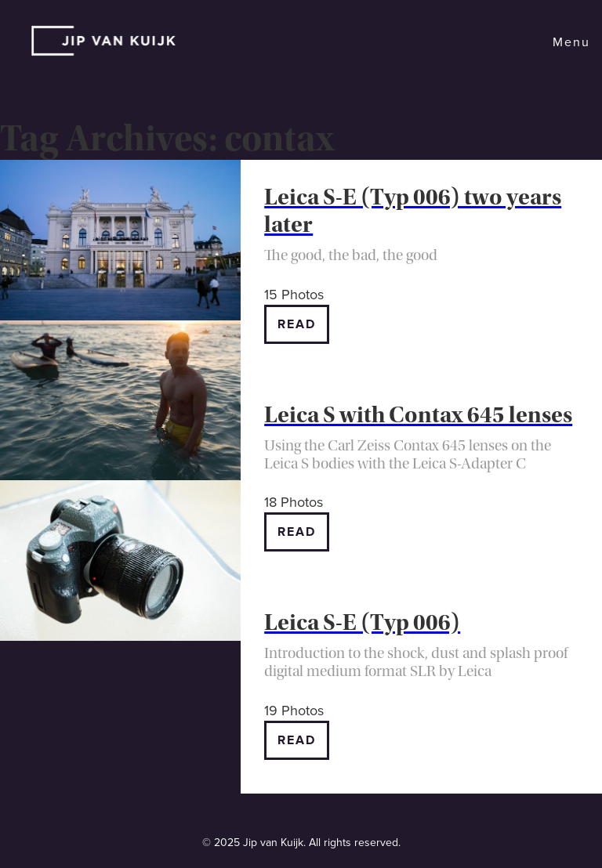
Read (297, 324)
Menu (571, 42)
